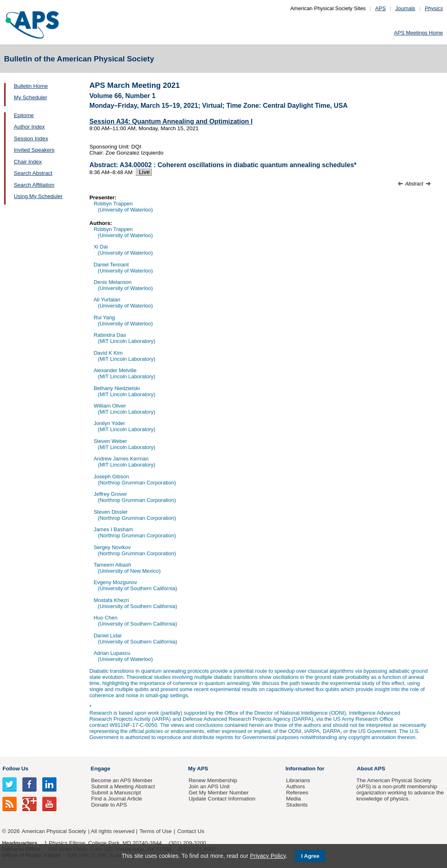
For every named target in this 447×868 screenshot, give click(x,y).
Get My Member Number (219, 793)
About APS (371, 769)
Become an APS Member (122, 780)
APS (380, 8)
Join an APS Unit (209, 786)
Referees (297, 793)
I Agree (310, 856)
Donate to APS (109, 805)
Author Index (29, 127)
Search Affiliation (34, 185)
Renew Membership (213, 780)
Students (297, 805)
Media (294, 799)
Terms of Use (155, 831)
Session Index (31, 138)
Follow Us (15, 769)
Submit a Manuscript (116, 793)
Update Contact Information (222, 799)
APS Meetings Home (418, 33)
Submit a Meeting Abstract (123, 786)
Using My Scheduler (38, 196)
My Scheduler (30, 97)
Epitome (24, 115)
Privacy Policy (268, 856)
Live (144, 172)
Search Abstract (33, 173)
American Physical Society (54, 831)
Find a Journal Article (116, 799)
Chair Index (28, 162)
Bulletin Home (31, 86)
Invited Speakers (34, 150)
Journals (405, 8)
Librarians (298, 780)
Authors (295, 786)
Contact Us (191, 831)
